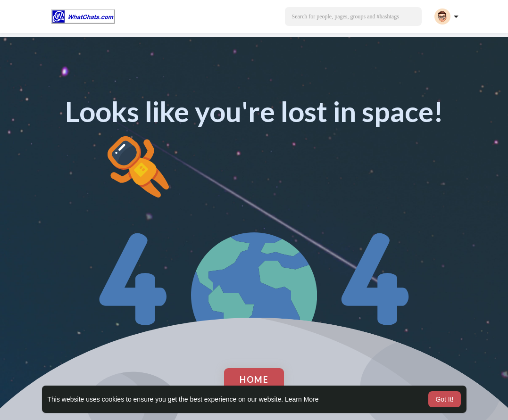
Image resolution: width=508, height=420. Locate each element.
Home (254, 379)
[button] (353, 16)
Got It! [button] (444, 399)
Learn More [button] (302, 399)
